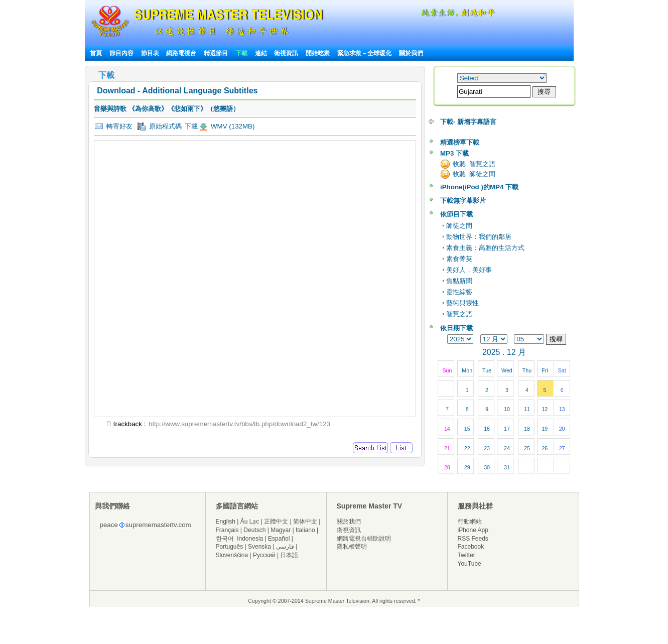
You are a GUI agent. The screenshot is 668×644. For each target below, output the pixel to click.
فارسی (285, 547)
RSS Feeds (473, 539)
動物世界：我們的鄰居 (479, 237)
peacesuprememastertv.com (146, 525)
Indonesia (250, 539)
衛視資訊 (286, 53)
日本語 (289, 555)
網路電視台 (182, 53)
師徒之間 (459, 226)
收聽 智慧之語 (474, 164)
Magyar (281, 530)
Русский (264, 555)
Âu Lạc (250, 522)
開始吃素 (318, 53)
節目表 (150, 53)
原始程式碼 (160, 126)
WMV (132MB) (232, 126)
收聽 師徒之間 (474, 174)
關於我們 (411, 53)
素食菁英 (459, 259)
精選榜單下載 (460, 142)
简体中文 (305, 522)
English (226, 522)
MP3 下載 (454, 153)
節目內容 (121, 53)
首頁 (96, 53)
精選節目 (216, 53)
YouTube (470, 564)
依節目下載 (456, 214)
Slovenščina (232, 555)
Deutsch (254, 530)
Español (279, 539)
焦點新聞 (459, 281)
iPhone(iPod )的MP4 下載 (479, 187)
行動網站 (470, 522)
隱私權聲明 (352, 547)
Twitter (466, 555)
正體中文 (276, 522)
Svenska (259, 547)
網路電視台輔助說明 (364, 539)
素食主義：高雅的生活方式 (485, 248)
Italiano (305, 530)
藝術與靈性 (462, 303)
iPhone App (473, 530)
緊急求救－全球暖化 (364, 53)
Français (227, 530)
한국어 (225, 539)
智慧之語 (459, 314)
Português (230, 547)
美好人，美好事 (469, 270)
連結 (261, 53)
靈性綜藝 (459, 292)
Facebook (471, 547)
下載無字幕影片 (463, 201)
